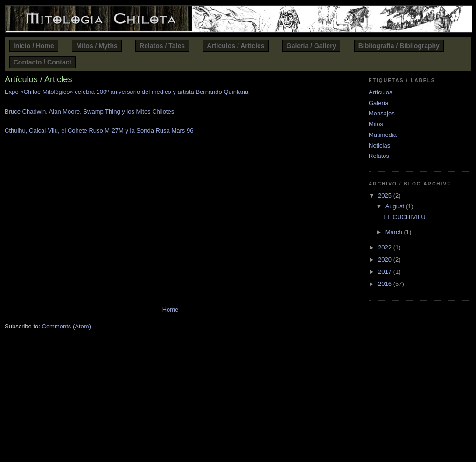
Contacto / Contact (42, 62)
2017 (386, 272)
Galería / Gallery (311, 46)
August (396, 206)
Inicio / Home (34, 46)
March (395, 232)
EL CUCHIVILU (404, 217)
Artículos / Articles (235, 46)
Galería (379, 103)
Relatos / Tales (162, 46)
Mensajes (382, 113)
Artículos (381, 92)
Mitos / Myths (97, 46)
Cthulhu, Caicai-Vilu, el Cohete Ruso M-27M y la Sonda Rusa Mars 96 (99, 131)
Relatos (379, 156)
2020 (386, 259)
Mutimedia (383, 135)
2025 (386, 195)
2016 (386, 284)
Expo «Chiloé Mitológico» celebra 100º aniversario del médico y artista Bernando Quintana (126, 92)
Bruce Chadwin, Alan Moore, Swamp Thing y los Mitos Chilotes (89, 111)
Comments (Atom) (66, 326)
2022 (386, 247)
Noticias (379, 146)
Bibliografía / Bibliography (399, 46)
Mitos (376, 124)
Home (171, 309)
